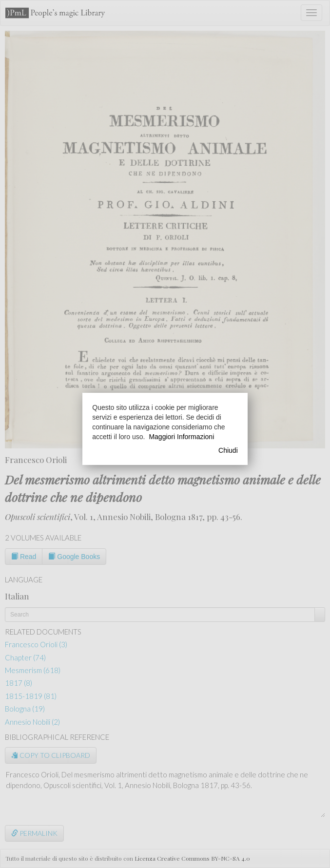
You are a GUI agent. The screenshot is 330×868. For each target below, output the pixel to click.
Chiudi (228, 450)
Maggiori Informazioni (181, 437)
